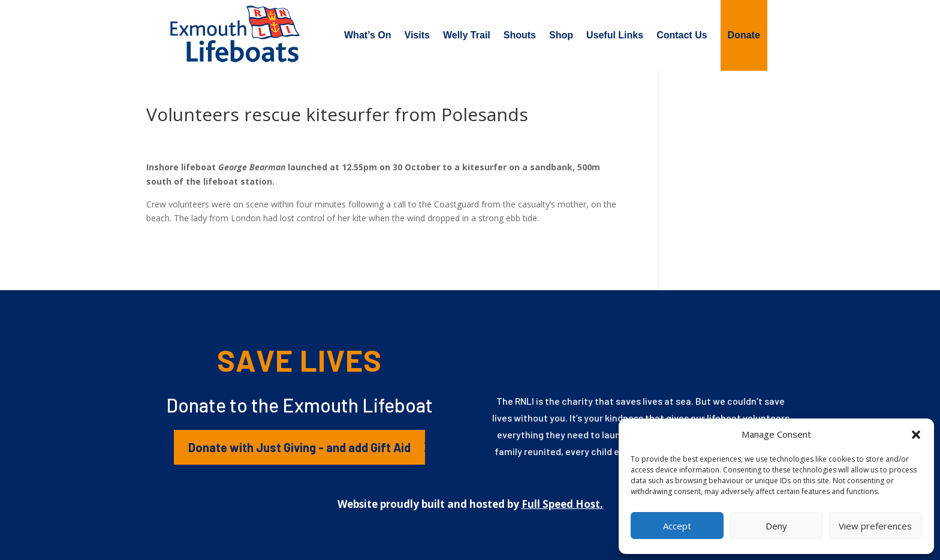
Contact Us (682, 35)
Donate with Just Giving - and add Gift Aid (299, 447)
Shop (561, 35)
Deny (776, 526)
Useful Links (615, 35)
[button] (916, 435)
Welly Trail (467, 35)
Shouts (520, 35)
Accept (677, 526)
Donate (744, 35)
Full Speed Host (561, 504)
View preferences (875, 526)
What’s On (368, 35)
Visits (417, 35)
